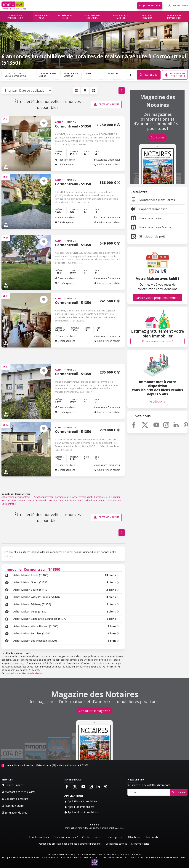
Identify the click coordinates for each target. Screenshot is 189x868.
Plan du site (152, 837)
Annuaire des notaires (92, 17)
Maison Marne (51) (46, 765)
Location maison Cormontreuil (65, 501)
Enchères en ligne (65, 17)
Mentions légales (140, 844)
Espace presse (114, 837)
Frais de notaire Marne (151, 227)
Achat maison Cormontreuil (16, 497)
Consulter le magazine (94, 711)
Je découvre (157, 401)
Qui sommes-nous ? (66, 837)
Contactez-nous (92, 837)
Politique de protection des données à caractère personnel (70, 844)
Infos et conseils (147, 17)
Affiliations (134, 837)
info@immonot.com (131, 854)
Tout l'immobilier (39, 837)
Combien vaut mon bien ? (157, 341)
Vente (10, 765)
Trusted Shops (119, 828)
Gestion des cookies (116, 844)
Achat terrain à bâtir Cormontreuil (90, 497)
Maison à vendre (24, 765)
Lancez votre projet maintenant (157, 298)
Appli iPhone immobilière (81, 801)
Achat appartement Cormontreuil (51, 497)
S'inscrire (179, 792)
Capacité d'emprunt (149, 209)
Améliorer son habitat (107, 165)
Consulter (158, 137)
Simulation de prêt (148, 236)
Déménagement (65, 165)
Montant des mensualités (153, 200)
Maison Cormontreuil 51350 (73, 765)
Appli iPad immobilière (79, 807)
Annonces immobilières (15, 17)
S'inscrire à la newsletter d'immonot (149, 785)
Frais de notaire (146, 218)
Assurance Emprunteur (107, 160)
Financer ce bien (65, 160)
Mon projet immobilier (174, 17)
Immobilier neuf (42, 17)
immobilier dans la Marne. (28, 673)
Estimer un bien (12, 785)
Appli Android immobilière (81, 812)
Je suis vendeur (150, 5)
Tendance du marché (121, 17)
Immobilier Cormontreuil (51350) (32, 569)
